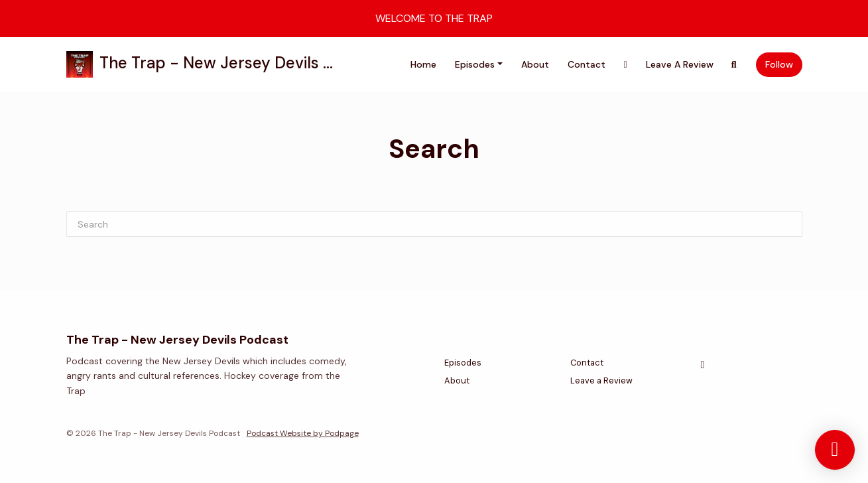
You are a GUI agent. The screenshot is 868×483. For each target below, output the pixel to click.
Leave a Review (680, 64)
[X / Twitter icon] (703, 365)
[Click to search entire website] (734, 65)
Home (423, 64)
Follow (779, 64)
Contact (587, 64)
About (535, 64)
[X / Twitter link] (626, 65)
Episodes (475, 64)
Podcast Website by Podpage (303, 433)
